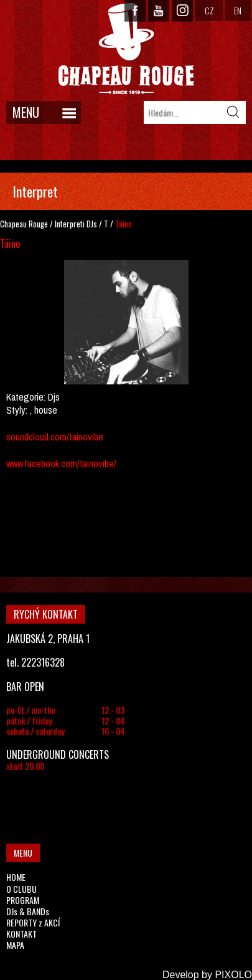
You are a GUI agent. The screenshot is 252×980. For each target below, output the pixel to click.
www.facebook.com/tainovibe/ (61, 464)
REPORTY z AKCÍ (33, 922)
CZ (209, 10)
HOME (16, 877)
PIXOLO (233, 975)
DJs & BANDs (28, 911)
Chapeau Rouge (24, 224)
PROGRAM (23, 900)
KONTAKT (21, 934)
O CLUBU (21, 889)
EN (238, 10)
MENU (26, 112)
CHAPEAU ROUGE (126, 49)
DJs (92, 224)
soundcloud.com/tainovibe (55, 437)
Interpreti (70, 224)
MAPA (15, 945)
